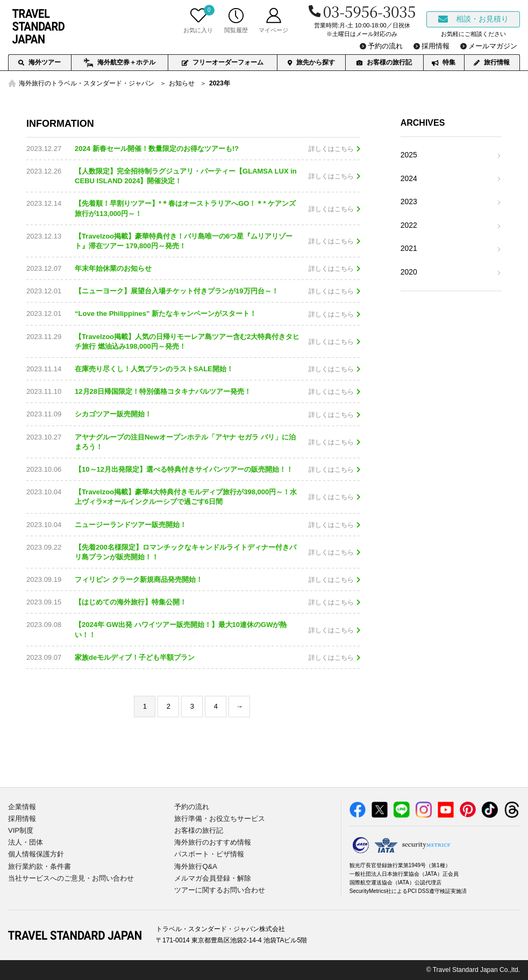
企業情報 (22, 807)
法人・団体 (26, 842)
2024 (409, 178)
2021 (409, 248)
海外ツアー (40, 62)
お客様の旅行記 (384, 62)
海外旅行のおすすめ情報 (213, 842)
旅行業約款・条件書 (40, 866)
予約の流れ (192, 807)
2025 (409, 155)
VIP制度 (21, 830)
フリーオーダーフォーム (223, 62)
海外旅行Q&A (195, 866)
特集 (444, 62)
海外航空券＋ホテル (120, 63)
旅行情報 (492, 62)
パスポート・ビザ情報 (209, 854)
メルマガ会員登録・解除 (213, 878)
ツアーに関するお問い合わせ (220, 890)
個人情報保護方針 (36, 854)
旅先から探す (311, 62)
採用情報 (22, 819)
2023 (409, 201)
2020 (409, 272)
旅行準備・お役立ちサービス (220, 819)
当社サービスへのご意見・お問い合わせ (71, 878)
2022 (409, 225)
